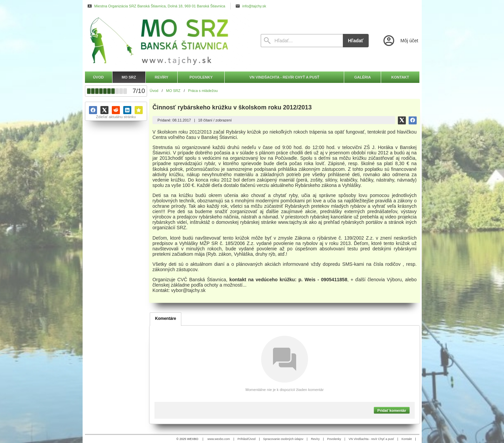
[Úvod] (167, 41)
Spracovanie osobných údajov (283, 439)
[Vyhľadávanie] (302, 41)
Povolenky (334, 439)
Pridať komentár (392, 410)
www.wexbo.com (219, 439)
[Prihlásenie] (400, 41)
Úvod (252, 439)
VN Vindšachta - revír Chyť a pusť (371, 439)
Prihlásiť (243, 439)
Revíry (315, 439)
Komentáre (166, 318)
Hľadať (356, 41)
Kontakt (407, 439)
